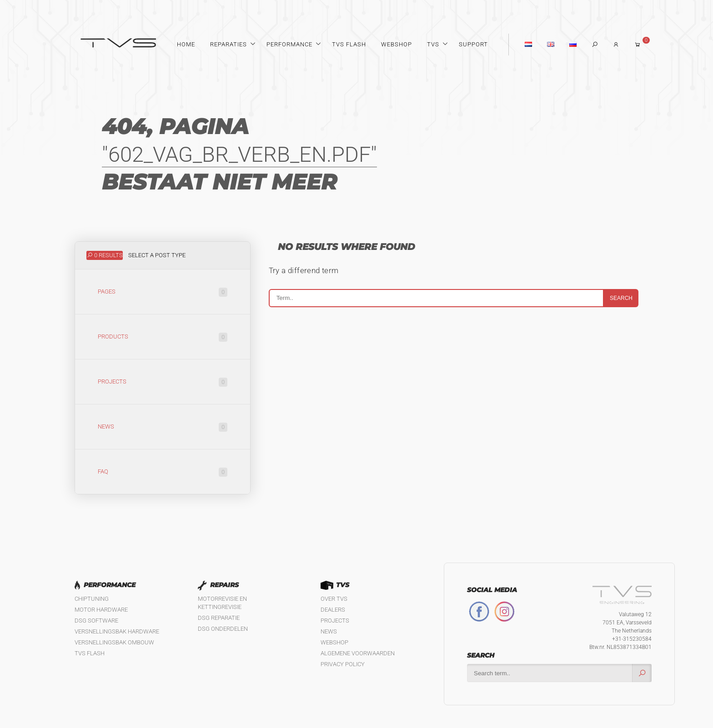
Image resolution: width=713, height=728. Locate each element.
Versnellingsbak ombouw (114, 642)
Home (186, 44)
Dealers (333, 610)
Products (163, 337)
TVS (433, 44)
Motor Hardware (101, 610)
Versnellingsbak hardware (117, 631)
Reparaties (228, 44)
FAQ (163, 472)
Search (621, 298)
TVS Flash (349, 44)
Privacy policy (343, 664)
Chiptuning (92, 599)
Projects (163, 382)
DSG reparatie (219, 618)
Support (473, 44)
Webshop (397, 44)
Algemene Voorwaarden (358, 653)
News (163, 427)
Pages (163, 292)
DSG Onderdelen (223, 629)
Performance (289, 44)
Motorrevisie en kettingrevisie (222, 603)
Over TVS (334, 599)
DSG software (96, 621)
